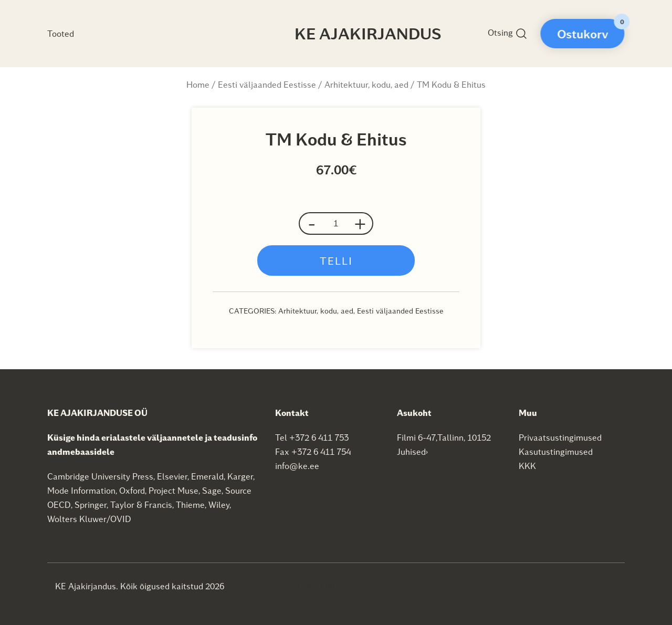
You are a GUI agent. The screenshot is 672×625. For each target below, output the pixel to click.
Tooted (61, 33)
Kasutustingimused (556, 451)
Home (198, 84)
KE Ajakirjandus (368, 33)
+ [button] (360, 223)
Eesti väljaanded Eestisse (267, 84)
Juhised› (413, 451)
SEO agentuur (309, 585)
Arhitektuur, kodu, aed (366, 84)
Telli (336, 261)
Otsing (508, 34)
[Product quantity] (336, 223)
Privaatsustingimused (560, 437)
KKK (527, 466)
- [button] (312, 223)
